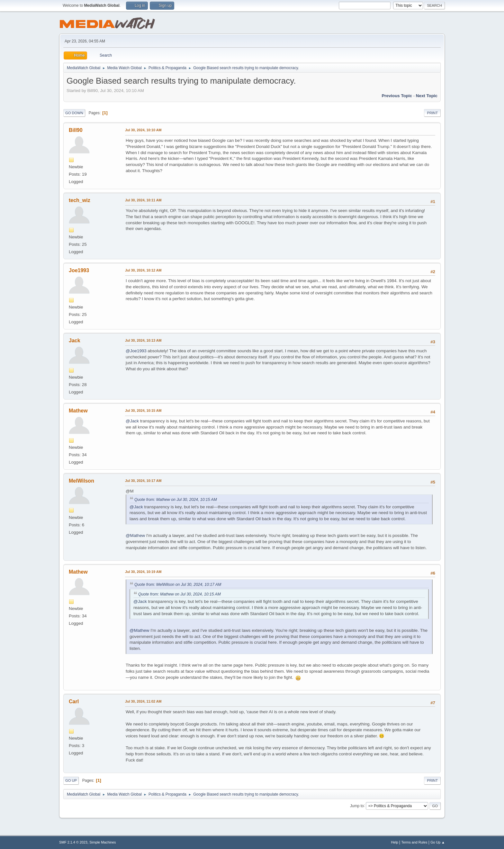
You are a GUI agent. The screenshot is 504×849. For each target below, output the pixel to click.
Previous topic (397, 96)
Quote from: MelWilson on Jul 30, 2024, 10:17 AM (178, 585)
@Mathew (135, 535)
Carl (74, 701)
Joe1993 (79, 270)
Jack (75, 341)
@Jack (132, 421)
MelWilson (81, 481)
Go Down (74, 113)
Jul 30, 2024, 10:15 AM (143, 411)
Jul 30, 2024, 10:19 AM (143, 572)
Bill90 (76, 130)
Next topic (427, 96)
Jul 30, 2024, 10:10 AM (143, 130)
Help (395, 842)
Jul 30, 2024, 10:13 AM (143, 340)
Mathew (78, 411)
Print (432, 113)
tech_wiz (80, 200)
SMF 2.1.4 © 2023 (73, 842)
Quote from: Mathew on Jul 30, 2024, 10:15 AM (176, 500)
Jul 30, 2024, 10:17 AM (143, 481)
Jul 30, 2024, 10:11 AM (143, 200)
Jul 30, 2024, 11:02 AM (143, 701)
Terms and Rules (414, 842)
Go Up (71, 780)
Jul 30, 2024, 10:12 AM (143, 270)
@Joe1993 (136, 351)
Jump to (357, 806)
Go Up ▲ (438, 842)
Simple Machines (103, 842)
